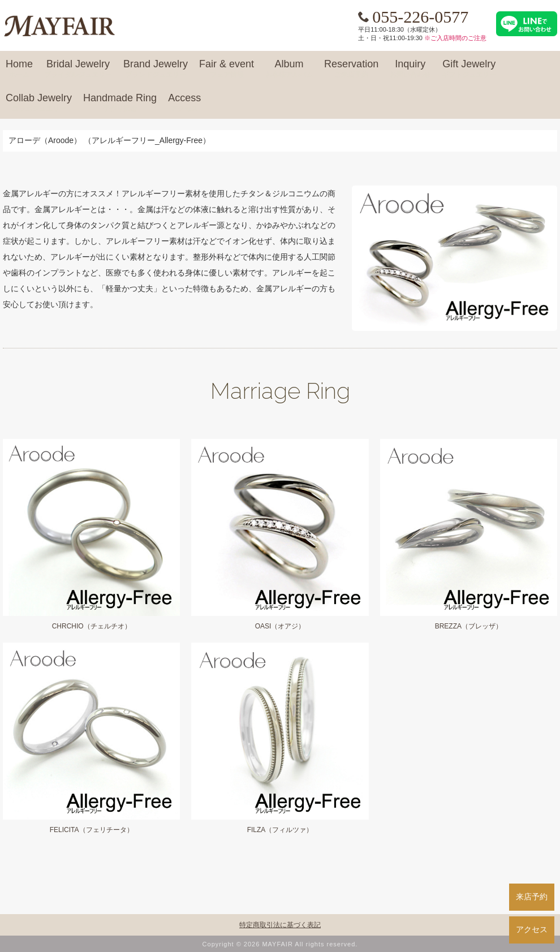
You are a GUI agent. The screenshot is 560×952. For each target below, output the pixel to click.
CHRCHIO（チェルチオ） (92, 626)
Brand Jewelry (156, 69)
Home (19, 69)
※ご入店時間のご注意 (455, 38)
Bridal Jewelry (78, 69)
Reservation (351, 69)
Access (184, 103)
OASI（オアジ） (280, 626)
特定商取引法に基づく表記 (280, 925)
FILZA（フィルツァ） (280, 830)
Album (289, 69)
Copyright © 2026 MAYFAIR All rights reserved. (280, 944)
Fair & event (227, 69)
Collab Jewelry (39, 103)
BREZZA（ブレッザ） (469, 626)
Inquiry (410, 69)
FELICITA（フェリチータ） (92, 830)
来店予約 (532, 897)
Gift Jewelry (469, 69)
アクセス (532, 929)
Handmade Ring (120, 103)
